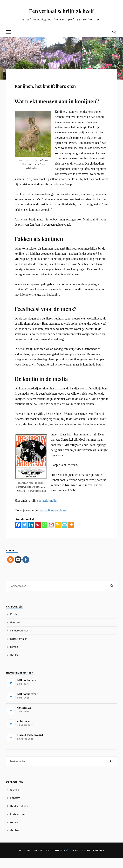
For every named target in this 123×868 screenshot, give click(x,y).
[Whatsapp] (45, 535)
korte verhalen (19, 648)
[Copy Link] (58, 535)
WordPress (58, 860)
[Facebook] (18, 535)
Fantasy (15, 632)
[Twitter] (25, 535)
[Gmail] (51, 535)
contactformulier (47, 511)
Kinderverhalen (19, 640)
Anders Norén (95, 860)
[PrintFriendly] (64, 535)
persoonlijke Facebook (52, 520)
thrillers (15, 665)
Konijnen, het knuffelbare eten (59, 89)
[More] (71, 535)
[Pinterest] (38, 535)
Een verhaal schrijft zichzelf (61, 10)
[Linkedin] (31, 535)
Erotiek (15, 624)
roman (14, 657)
